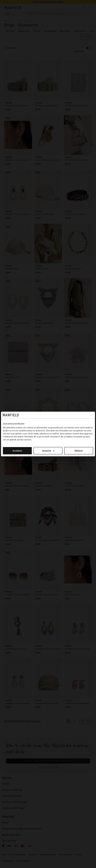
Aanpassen (48, 451)
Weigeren (79, 451)
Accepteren (17, 451)
